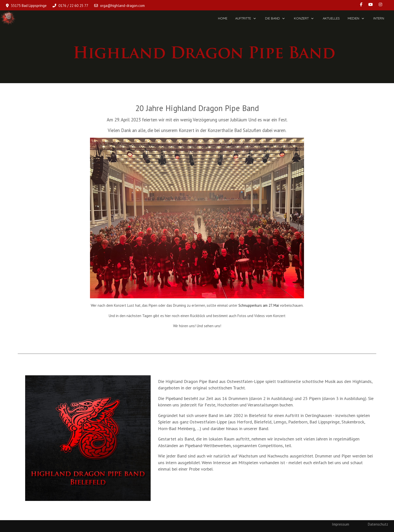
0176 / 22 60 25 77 (73, 6)
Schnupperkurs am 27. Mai (259, 305)
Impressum (340, 524)
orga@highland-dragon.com (122, 6)
